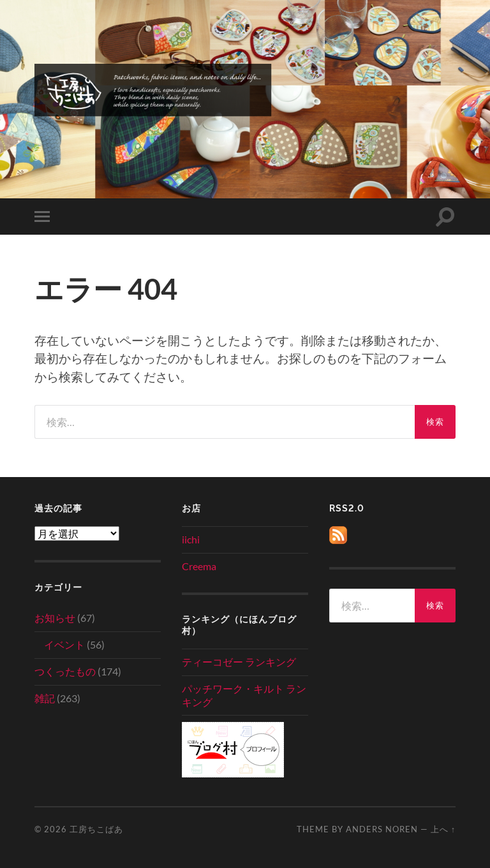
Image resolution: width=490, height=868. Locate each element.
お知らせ (55, 618)
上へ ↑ (443, 829)
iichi (191, 539)
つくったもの (65, 671)
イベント (64, 644)
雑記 (45, 698)
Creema (199, 566)
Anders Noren (382, 829)
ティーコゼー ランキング (239, 662)
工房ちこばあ (96, 829)
